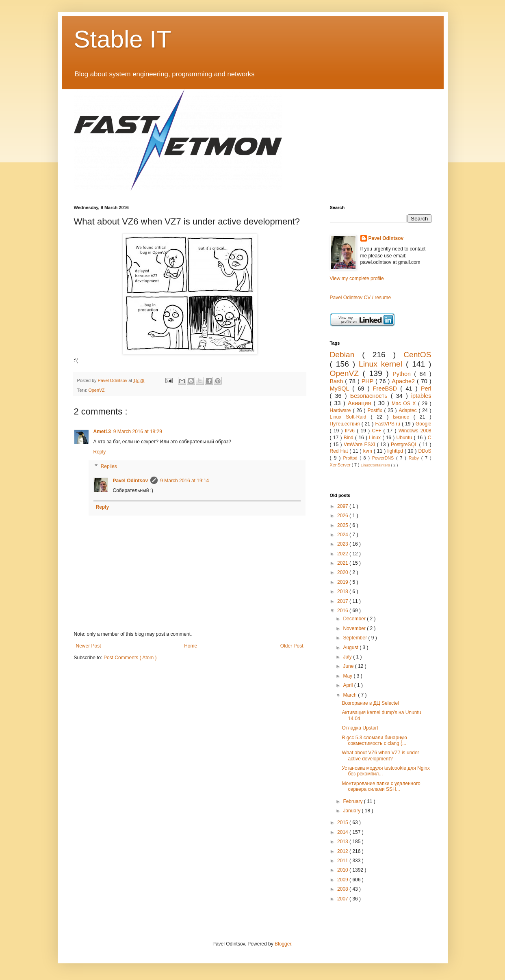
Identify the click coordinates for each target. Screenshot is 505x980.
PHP (368, 381)
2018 (343, 591)
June (349, 666)
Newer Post (89, 646)
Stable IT (123, 39)
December (355, 619)
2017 (343, 601)
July (348, 657)
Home (191, 646)
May (348, 676)
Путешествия (346, 424)
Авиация (361, 403)
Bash (338, 381)
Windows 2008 (415, 431)
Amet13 (102, 432)
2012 (343, 851)
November (355, 628)
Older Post (292, 646)
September (355, 638)
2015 (343, 822)
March (350, 695)
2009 (343, 880)
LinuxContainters (376, 465)
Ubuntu (405, 438)
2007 (343, 899)
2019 (343, 582)
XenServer (341, 465)
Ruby (415, 458)
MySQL (341, 389)
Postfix (376, 410)
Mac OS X (405, 404)
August (351, 648)
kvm (368, 451)
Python (403, 374)
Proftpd (352, 458)
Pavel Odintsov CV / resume (361, 298)
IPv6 (351, 431)
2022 (343, 554)
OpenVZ (96, 390)
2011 (343, 861)
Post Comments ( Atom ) (130, 658)
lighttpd (396, 451)
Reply (100, 452)
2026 (343, 516)
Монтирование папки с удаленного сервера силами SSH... (381, 786)
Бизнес (403, 417)
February (353, 801)
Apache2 (404, 381)
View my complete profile (357, 278)
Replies (109, 466)
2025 (343, 525)
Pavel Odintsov (131, 481)
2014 (343, 832)
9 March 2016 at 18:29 (138, 432)
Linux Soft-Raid (350, 417)
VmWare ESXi (360, 445)
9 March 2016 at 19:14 (184, 481)
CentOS (417, 355)
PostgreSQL (405, 445)
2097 (343, 506)
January (352, 811)
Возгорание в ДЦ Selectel (370, 703)
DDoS (425, 451)
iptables (421, 396)
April (348, 685)
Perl (426, 389)
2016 (343, 611)
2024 (343, 535)
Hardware (341, 410)
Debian (346, 355)
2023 (343, 544)
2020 (343, 572)
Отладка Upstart (360, 728)
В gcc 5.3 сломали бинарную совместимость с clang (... (374, 740)
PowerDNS (384, 458)
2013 (343, 842)
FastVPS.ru (388, 424)
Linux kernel (382, 364)
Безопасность (371, 396)
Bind (349, 438)
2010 (343, 870)
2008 (343, 889)
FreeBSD (387, 389)
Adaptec (409, 410)
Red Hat (340, 451)
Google (424, 424)
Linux (376, 438)
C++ (377, 431)
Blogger (283, 944)
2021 (343, 563)
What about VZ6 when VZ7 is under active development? (380, 756)
